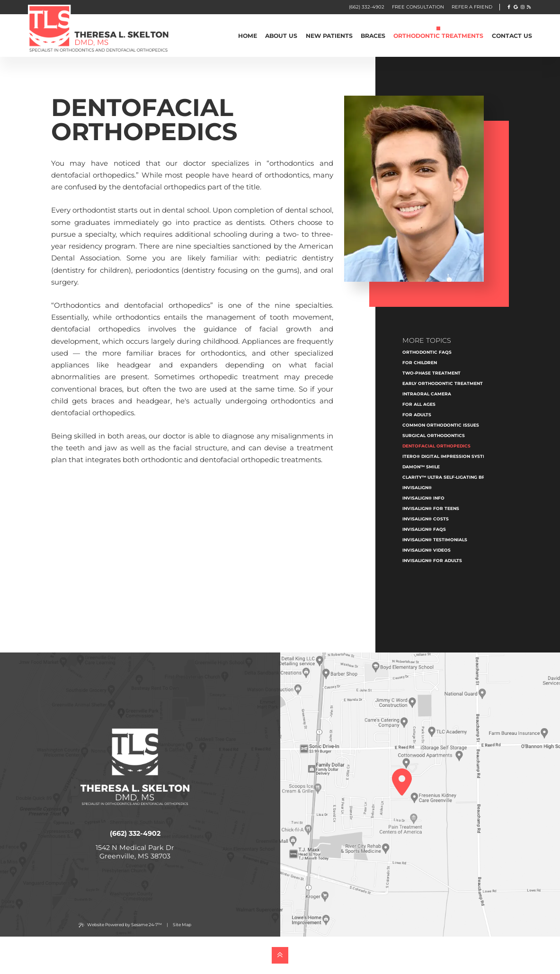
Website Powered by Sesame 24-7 (120, 925)
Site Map (182, 925)
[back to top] (280, 955)
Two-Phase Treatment (431, 373)
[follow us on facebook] (509, 7)
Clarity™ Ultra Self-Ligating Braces (450, 477)
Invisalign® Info (423, 498)
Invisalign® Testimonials (435, 540)
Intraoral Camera (427, 394)
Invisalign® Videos (427, 550)
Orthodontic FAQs (427, 352)
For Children (420, 362)
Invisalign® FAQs (424, 529)
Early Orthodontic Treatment (443, 383)
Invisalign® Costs (426, 519)
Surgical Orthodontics (434, 435)
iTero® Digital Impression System (446, 456)
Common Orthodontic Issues (441, 425)
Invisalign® (417, 487)
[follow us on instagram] (522, 7)
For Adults (417, 415)
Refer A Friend (472, 7)
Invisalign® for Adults (432, 560)
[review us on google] (516, 7)
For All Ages (419, 404)
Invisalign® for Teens (431, 508)
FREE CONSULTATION (418, 7)
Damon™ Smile (421, 467)
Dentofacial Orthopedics (436, 446)
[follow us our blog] (529, 7)
